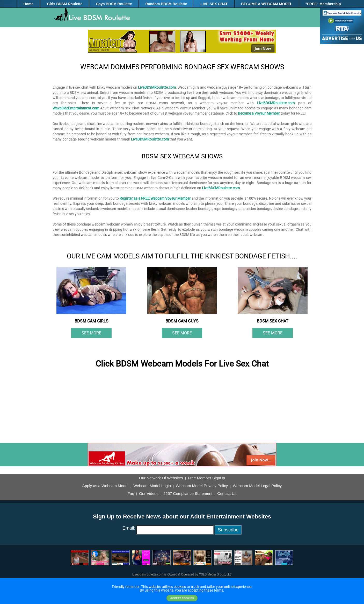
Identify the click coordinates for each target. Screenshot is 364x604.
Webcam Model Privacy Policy (202, 486)
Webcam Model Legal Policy (257, 486)
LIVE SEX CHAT (214, 4)
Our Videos (149, 494)
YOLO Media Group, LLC (215, 574)
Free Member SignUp (206, 478)
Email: (129, 528)
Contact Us (227, 494)
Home (28, 4)
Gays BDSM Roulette (114, 4)
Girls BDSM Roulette (65, 4)
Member (273, 113)
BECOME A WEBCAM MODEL (267, 4)
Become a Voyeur (252, 113)
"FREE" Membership (323, 4)
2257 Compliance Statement (188, 494)
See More (91, 333)
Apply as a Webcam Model (105, 486)
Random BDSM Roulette (166, 4)
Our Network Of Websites (161, 478)
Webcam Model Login (152, 486)
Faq (131, 494)
